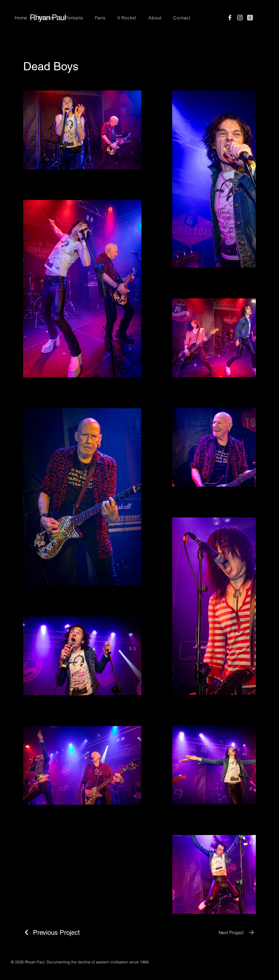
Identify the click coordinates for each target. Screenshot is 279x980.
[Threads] (250, 18)
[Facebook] (230, 18)
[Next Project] (237, 932)
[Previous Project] (51, 932)
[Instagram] (240, 18)
